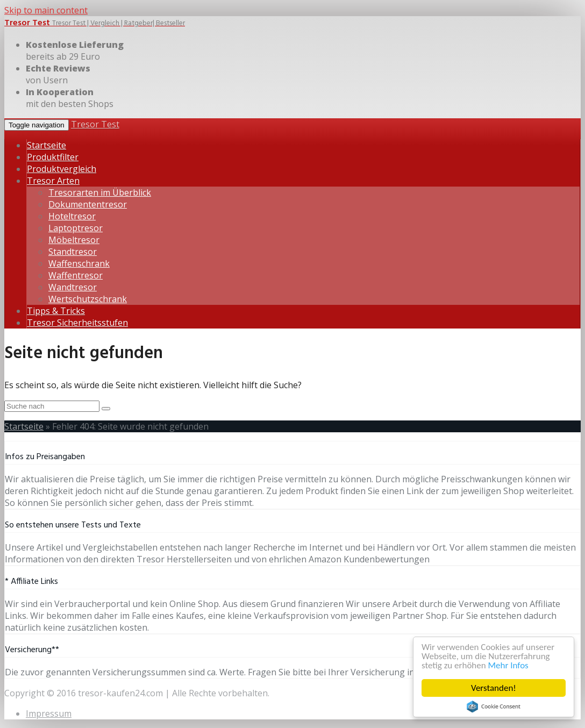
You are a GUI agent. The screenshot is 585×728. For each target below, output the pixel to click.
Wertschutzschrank (88, 299)
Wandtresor (73, 287)
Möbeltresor (74, 240)
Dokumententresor (88, 204)
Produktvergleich (62, 169)
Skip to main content (46, 10)
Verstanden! (494, 688)
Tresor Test (95, 124)
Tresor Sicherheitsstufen (77, 323)
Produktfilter (53, 157)
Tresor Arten (53, 181)
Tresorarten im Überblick (100, 192)
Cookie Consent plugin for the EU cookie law (494, 706)
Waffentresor (76, 275)
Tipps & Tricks (56, 311)
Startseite (47, 145)
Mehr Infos (508, 665)
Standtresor (73, 252)
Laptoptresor (76, 228)
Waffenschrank (79, 263)
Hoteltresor (72, 216)
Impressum (49, 713)
